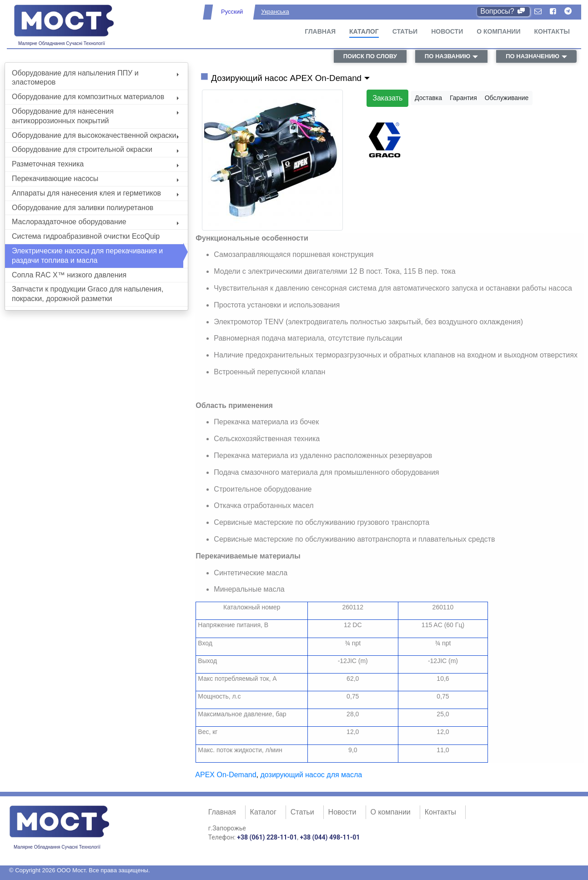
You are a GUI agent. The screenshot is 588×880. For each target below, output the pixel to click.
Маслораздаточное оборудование (95, 222)
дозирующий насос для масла (312, 775)
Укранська (275, 12)
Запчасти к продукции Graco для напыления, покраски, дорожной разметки (88, 294)
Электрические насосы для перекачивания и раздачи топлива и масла (87, 256)
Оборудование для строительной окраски (95, 149)
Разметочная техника (95, 164)
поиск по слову (370, 56)
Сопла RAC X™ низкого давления (69, 275)
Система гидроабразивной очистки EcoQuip (86, 236)
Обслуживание (507, 98)
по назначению (533, 56)
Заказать (387, 98)
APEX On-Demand (226, 775)
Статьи (405, 31)
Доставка (428, 98)
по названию (447, 56)
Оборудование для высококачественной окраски (95, 135)
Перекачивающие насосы (95, 179)
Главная (320, 31)
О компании (498, 31)
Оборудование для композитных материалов (95, 97)
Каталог (364, 31)
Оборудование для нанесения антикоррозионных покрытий (95, 116)
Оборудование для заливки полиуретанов (83, 208)
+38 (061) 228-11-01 (267, 837)
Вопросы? (503, 11)
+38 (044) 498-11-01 (330, 837)
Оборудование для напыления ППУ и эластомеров (95, 78)
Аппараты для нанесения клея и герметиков (95, 193)
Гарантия (463, 98)
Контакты (552, 31)
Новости (447, 31)
